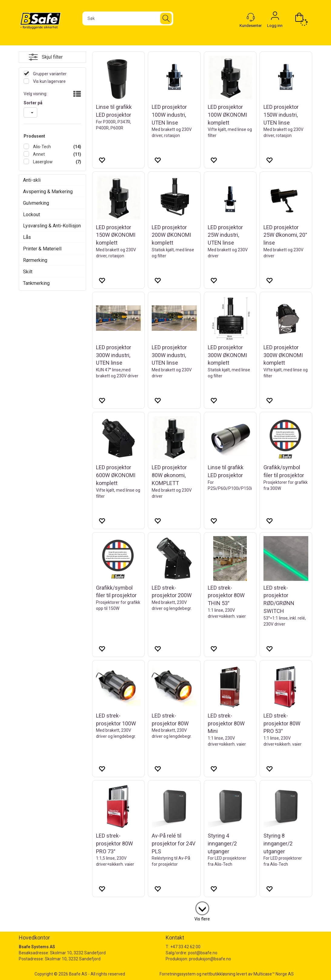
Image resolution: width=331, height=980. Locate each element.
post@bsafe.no (203, 953)
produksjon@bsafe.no (210, 959)
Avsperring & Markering (48, 192)
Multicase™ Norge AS (274, 974)
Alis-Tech (41, 147)
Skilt (28, 272)
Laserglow (42, 162)
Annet (38, 154)
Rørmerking (35, 260)
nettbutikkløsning (219, 974)
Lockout (31, 215)
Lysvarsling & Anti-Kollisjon (52, 226)
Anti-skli (32, 180)
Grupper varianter (49, 74)
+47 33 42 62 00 (185, 947)
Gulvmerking (36, 203)
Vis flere (202, 919)
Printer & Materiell (42, 249)
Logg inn (275, 17)
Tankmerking (36, 283)
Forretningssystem (178, 974)
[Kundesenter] (251, 17)
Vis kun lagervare (49, 81)
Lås (27, 237)
